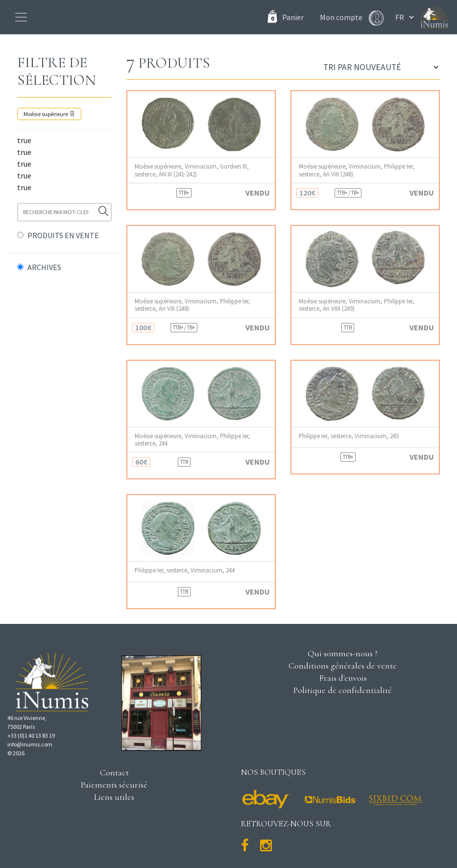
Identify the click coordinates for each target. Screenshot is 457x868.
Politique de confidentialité (343, 690)
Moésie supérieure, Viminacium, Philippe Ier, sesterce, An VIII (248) (357, 170)
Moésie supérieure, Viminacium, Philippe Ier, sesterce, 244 (192, 440)
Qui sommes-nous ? (343, 653)
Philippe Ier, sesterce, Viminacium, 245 (349, 436)
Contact (114, 772)
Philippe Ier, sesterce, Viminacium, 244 (185, 570)
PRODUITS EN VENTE (63, 235)
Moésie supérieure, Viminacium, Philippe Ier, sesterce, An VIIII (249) (357, 305)
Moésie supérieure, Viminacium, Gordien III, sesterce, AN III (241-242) (192, 170)
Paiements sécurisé (114, 785)
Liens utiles (114, 797)
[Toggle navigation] (21, 17)
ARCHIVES (44, 267)
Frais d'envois (343, 678)
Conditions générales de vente (343, 666)
